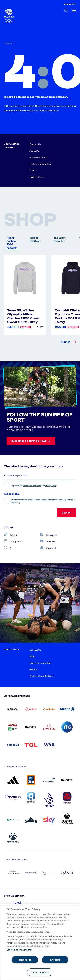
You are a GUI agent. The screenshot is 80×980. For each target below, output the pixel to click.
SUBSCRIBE (70, 4)
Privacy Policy (51, 486)
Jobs (32, 170)
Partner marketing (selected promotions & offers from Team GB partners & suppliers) (43, 501)
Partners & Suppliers (40, 164)
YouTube (47, 541)
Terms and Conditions (32, 486)
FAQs (32, 656)
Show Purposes (40, 972)
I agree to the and (34, 486)
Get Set (33, 669)
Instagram (13, 541)
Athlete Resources (39, 157)
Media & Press (37, 177)
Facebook (48, 535)
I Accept (55, 960)
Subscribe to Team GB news (31, 441)
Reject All (25, 960)
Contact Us (35, 144)
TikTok (10, 535)
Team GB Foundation (40, 663)
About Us (34, 151)
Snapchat (48, 548)
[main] (40, 942)
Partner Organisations (41, 676)
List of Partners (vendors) (19, 950)
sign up (67, 513)
